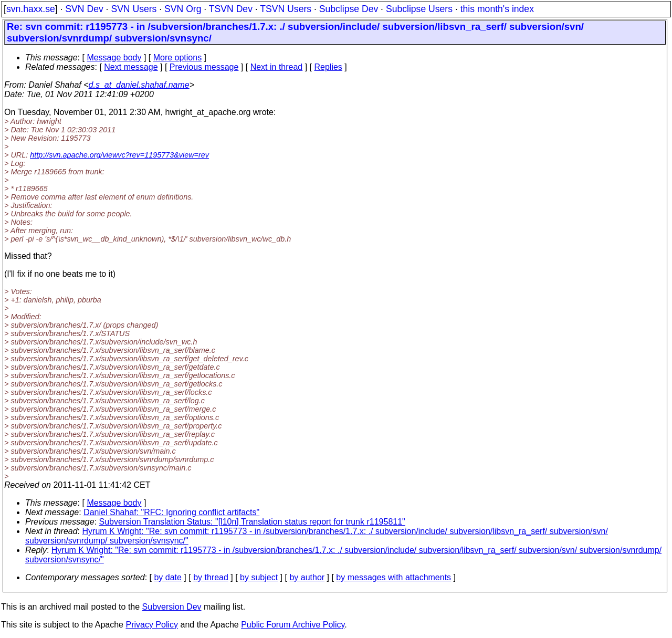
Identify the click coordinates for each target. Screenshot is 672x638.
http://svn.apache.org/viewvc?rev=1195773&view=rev (119, 155)
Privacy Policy (152, 625)
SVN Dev (84, 9)
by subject (259, 577)
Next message (131, 67)
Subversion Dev (172, 607)
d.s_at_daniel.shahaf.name (139, 85)
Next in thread (277, 67)
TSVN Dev (231, 9)
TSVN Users (286, 9)
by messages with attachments (393, 577)
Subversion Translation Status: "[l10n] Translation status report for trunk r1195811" (252, 522)
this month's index (497, 9)
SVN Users (134, 9)
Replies (328, 67)
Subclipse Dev (349, 9)
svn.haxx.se (31, 9)
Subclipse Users (419, 9)
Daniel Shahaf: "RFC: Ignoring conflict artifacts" (171, 512)
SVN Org (183, 9)
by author (307, 577)
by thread (211, 577)
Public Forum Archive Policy (293, 625)
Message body (114, 57)
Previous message (204, 67)
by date (167, 577)
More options (178, 57)
